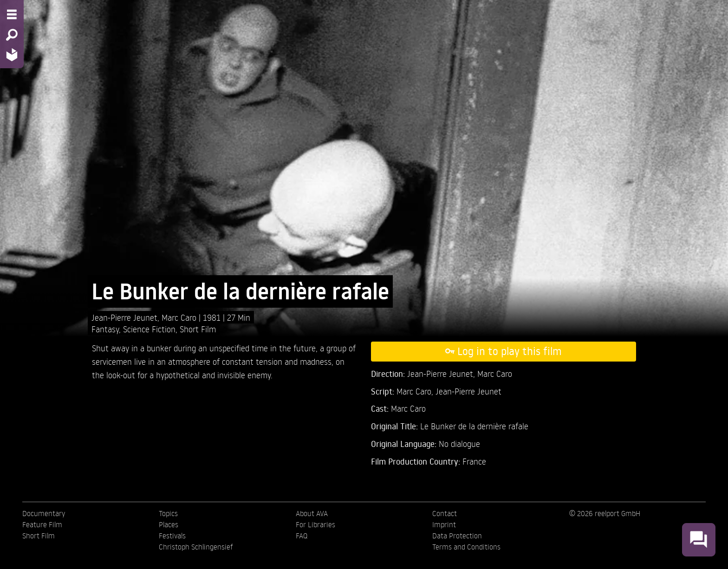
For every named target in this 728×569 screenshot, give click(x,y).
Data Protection (457, 536)
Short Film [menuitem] (39, 536)
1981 (213, 317)
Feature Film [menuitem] (42, 524)
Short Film (198, 329)
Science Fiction (149, 329)
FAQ (302, 536)
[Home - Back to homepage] (12, 55)
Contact (445, 513)
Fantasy (105, 329)
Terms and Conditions (466, 547)
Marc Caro (180, 317)
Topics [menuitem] (168, 513)
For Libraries (315, 524)
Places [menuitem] (169, 524)
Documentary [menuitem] (44, 513)
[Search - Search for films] (12, 35)
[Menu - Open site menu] (12, 14)
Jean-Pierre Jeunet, (127, 317)
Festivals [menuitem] (172, 536)
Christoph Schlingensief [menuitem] (196, 547)
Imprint (444, 524)
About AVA (312, 513)
